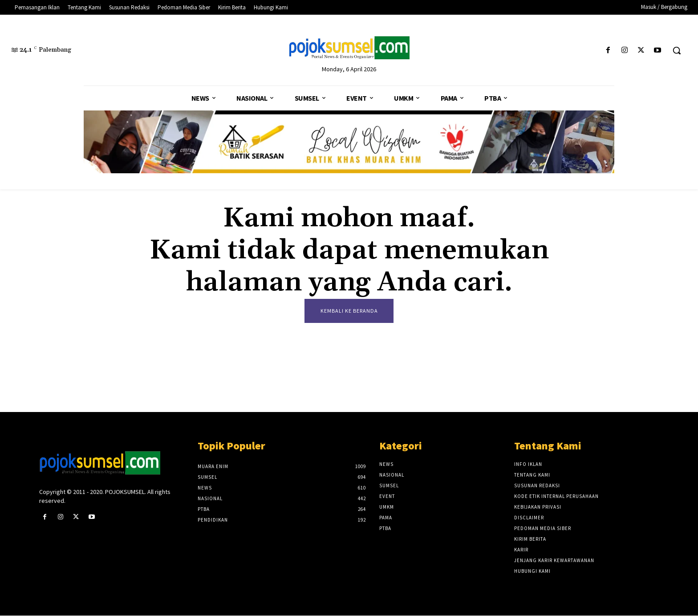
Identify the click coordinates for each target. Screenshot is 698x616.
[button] (677, 50)
